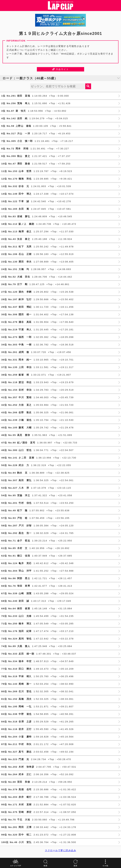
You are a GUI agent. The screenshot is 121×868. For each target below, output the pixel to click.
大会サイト (61, 69)
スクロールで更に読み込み (60, 850)
